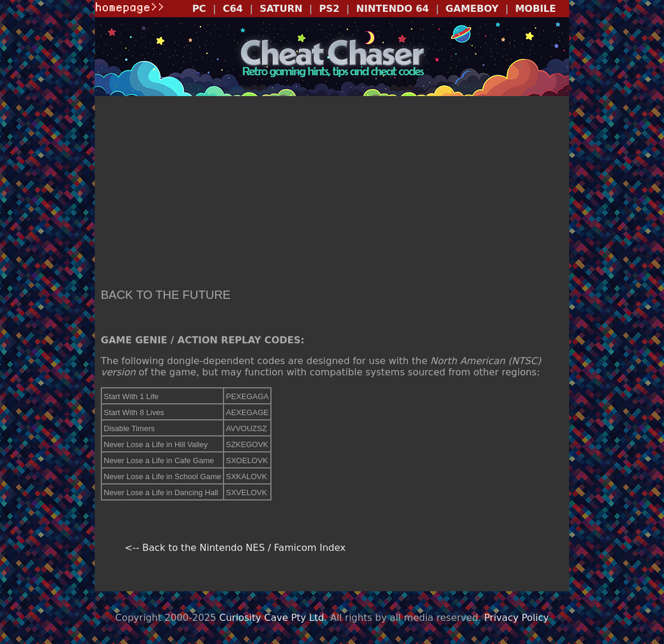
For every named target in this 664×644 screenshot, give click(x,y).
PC (199, 9)
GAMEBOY (472, 9)
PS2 (329, 9)
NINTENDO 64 (393, 9)
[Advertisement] (332, 193)
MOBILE (536, 9)
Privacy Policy (517, 618)
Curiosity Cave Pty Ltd (272, 618)
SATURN (281, 9)
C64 (233, 9)
